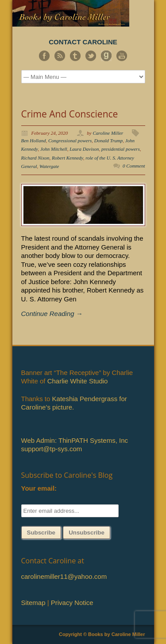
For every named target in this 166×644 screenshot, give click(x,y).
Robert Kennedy (68, 158)
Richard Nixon (35, 158)
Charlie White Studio (78, 381)
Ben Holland (34, 141)
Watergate (49, 166)
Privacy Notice (72, 603)
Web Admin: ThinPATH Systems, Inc (75, 440)
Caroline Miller (108, 133)
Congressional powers (70, 141)
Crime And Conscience (70, 114)
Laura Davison (84, 149)
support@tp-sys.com (52, 449)
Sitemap (33, 603)
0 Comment (134, 166)
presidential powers (121, 149)
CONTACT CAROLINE (83, 42)
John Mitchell (54, 149)
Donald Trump (109, 141)
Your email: (39, 488)
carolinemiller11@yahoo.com (64, 576)
